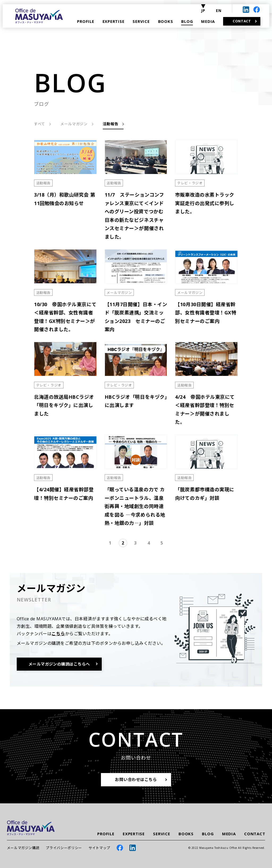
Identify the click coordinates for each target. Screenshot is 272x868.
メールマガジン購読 (23, 848)
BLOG (208, 834)
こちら (58, 634)
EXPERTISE (134, 834)
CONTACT (255, 834)
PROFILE (106, 834)
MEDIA (229, 834)
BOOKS (186, 834)
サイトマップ (99, 848)
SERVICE (161, 834)
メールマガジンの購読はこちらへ (59, 664)
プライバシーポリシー (64, 848)
